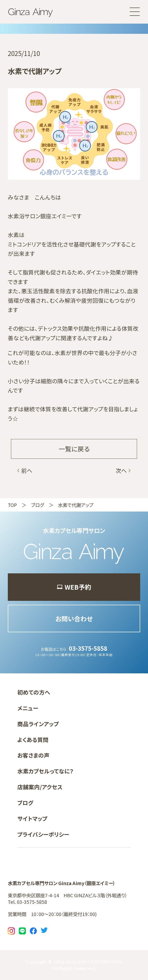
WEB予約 (74, 587)
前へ (27, 471)
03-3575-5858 (88, 648)
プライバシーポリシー (43, 834)
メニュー (28, 708)
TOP (12, 505)
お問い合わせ (74, 618)
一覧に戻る (74, 449)
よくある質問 (33, 740)
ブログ (37, 505)
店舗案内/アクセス (40, 787)
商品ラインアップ (38, 724)
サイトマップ (32, 819)
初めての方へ (34, 692)
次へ (121, 471)
